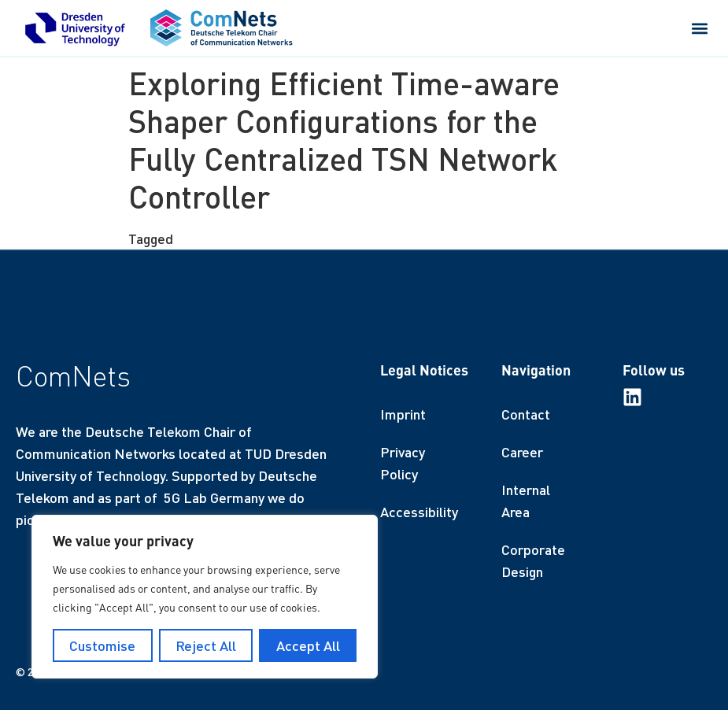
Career (522, 452)
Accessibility (419, 512)
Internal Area (526, 501)
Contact (526, 414)
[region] (205, 597)
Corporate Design (533, 560)
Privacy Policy (403, 463)
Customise (102, 645)
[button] (699, 28)
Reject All (206, 645)
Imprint (403, 414)
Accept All (308, 645)
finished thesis (221, 239)
